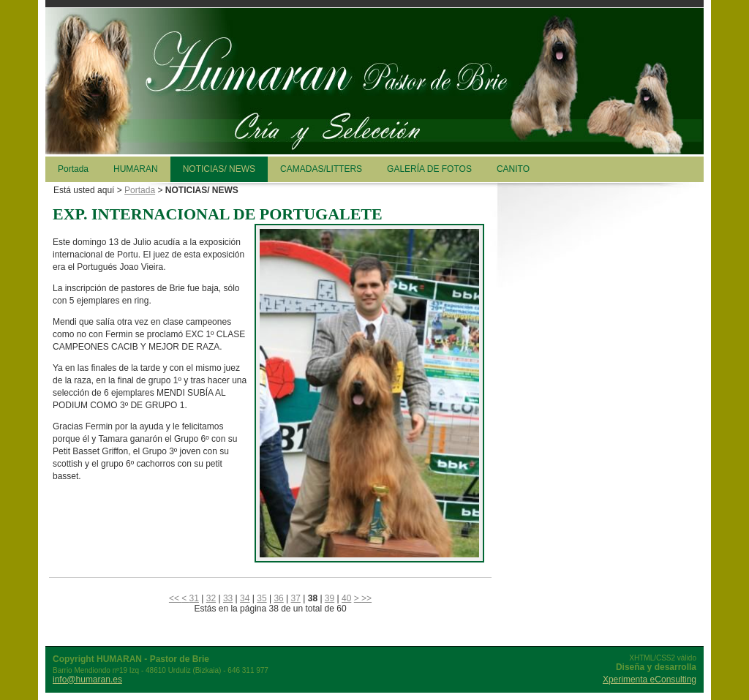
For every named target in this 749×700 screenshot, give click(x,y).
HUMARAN (136, 169)
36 (278, 598)
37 (296, 598)
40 (346, 598)
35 (261, 598)
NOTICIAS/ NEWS (219, 169)
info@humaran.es (87, 680)
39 (330, 598)
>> (366, 598)
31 (194, 598)
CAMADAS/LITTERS (321, 169)
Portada (73, 169)
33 (228, 598)
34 (245, 598)
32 (211, 598)
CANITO (513, 169)
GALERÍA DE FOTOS (429, 169)
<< (175, 598)
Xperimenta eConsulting (650, 680)
